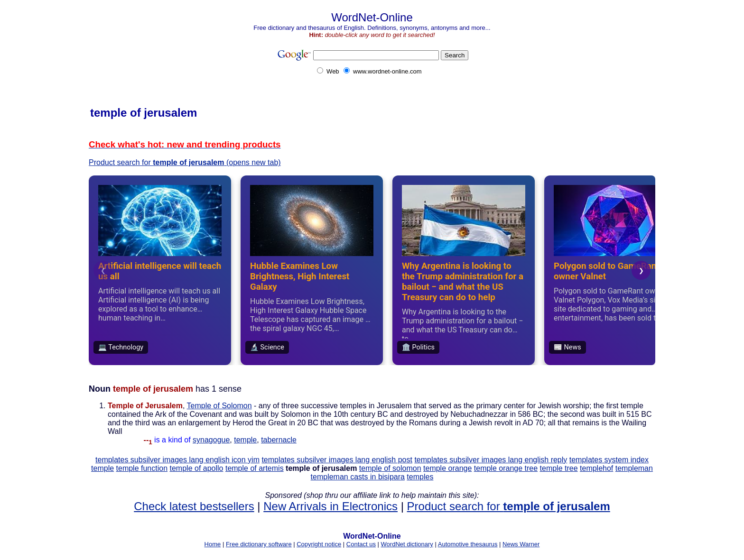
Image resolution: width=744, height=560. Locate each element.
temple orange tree (506, 468)
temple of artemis (255, 468)
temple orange (447, 468)
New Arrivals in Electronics (330, 506)
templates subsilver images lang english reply (491, 460)
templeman (634, 468)
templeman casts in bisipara (358, 477)
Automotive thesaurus (468, 544)
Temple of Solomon (219, 406)
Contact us (361, 544)
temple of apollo (197, 468)
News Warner (521, 544)
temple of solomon (390, 468)
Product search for (509, 506)
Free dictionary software (259, 544)
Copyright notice (319, 544)
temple (245, 440)
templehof (596, 468)
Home (213, 544)
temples (420, 477)
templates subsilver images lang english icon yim (177, 460)
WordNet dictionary (407, 544)
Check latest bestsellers (194, 506)
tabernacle (279, 440)
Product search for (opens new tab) (185, 162)
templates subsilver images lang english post (337, 460)
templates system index (609, 460)
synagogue (211, 440)
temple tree (559, 468)
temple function (142, 468)
